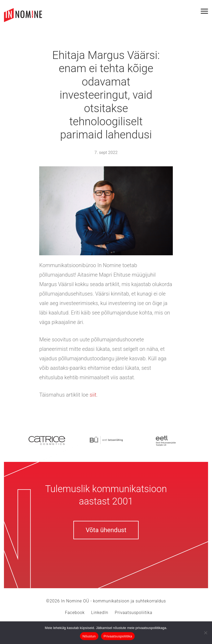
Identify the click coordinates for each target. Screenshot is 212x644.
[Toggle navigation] (206, 11)
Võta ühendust (106, 530)
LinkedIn (100, 613)
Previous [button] (5, 440)
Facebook (75, 613)
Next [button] (207, 440)
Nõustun (89, 636)
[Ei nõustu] (205, 633)
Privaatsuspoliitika (133, 613)
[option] (47, 440)
